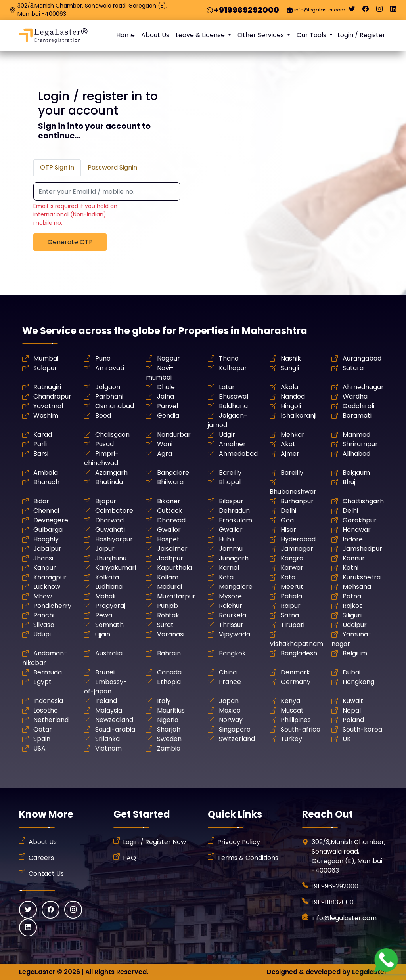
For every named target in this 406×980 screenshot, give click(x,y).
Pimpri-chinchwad (101, 458)
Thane (229, 358)
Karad (43, 435)
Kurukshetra (362, 577)
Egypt (42, 682)
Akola (289, 387)
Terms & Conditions (248, 858)
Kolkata (107, 577)
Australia (109, 653)
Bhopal (230, 482)
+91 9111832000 (332, 902)
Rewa (104, 615)
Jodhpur (170, 558)
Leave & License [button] (201, 35)
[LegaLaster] (53, 35)
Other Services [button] (261, 35)
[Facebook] (366, 11)
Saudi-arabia (115, 729)
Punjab (168, 606)
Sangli (290, 368)
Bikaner (169, 501)
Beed (103, 415)
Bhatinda (109, 482)
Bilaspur (231, 501)
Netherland (51, 720)
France (230, 682)
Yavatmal (48, 406)
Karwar (292, 568)
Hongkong (358, 682)
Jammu (231, 549)
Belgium (355, 653)
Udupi (42, 634)
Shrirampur (360, 444)
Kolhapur (233, 368)
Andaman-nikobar (45, 658)
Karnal (229, 568)
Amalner (232, 444)
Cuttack (170, 511)
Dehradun (234, 511)
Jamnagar (297, 549)
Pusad (104, 444)
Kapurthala (174, 568)
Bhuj (349, 482)
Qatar (43, 729)
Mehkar (293, 435)
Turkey (291, 739)
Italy (164, 701)
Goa (287, 520)
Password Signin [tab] (112, 167)
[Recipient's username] (107, 192)
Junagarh (234, 558)
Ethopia (169, 682)
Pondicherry (52, 606)
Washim (46, 415)
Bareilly (230, 473)
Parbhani (109, 396)
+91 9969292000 (334, 886)
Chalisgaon (112, 435)
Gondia (168, 415)
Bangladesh (299, 653)
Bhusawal (234, 396)
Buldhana (233, 406)
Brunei (105, 672)
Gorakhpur (360, 520)
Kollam (168, 577)
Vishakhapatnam (296, 644)
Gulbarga (48, 530)
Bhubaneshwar (293, 492)
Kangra (292, 558)
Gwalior (169, 530)
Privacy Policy (239, 842)
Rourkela (233, 615)
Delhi (288, 511)
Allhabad (356, 454)
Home (125, 35)
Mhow (43, 596)
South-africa (301, 729)
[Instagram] (379, 11)
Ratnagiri (47, 387)
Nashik (291, 358)
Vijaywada (235, 634)
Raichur (231, 606)
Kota (226, 577)
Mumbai (46, 358)
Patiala (291, 596)
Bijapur (106, 501)
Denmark (295, 672)
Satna (290, 615)
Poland (353, 720)
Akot (288, 444)
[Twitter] (352, 11)
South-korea (362, 729)
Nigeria (168, 720)
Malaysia (109, 710)
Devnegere (51, 520)
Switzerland (237, 739)
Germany (296, 682)
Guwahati (110, 530)
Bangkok (232, 653)
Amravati (110, 368)
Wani (165, 444)
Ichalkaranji (299, 415)
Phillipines (296, 720)
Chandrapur (52, 396)
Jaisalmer (172, 549)
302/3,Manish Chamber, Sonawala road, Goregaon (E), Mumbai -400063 (92, 10)
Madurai (169, 587)
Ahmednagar (363, 387)
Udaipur (355, 625)
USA (39, 748)
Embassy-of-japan (105, 687)
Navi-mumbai (160, 373)
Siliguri (352, 615)
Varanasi (171, 634)
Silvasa (44, 625)
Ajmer (290, 454)
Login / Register (361, 35)
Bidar (41, 501)
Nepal (352, 710)
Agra (165, 454)
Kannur (354, 558)
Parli (40, 444)
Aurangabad (362, 358)
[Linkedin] (393, 11)
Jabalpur (47, 549)
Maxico (230, 710)
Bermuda (48, 672)
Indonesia (48, 701)
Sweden (169, 739)
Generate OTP (70, 242)
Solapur (45, 368)
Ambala (46, 473)
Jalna (166, 396)
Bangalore (173, 473)
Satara (353, 368)
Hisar (288, 530)
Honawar (357, 530)
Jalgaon (108, 387)
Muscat (292, 710)
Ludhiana (109, 587)
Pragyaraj (110, 606)
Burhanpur (297, 501)
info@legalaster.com (320, 10)
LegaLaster (37, 972)
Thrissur (231, 625)
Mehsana (357, 587)
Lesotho (46, 710)
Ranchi (44, 615)
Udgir (227, 435)
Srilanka (107, 739)
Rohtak (168, 615)
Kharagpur (50, 577)
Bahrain (169, 653)
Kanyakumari (116, 568)
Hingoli (291, 406)
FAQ (129, 858)
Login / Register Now (154, 842)
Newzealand (114, 720)
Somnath (109, 625)
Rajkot (352, 606)
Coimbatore (114, 511)
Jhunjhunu (111, 558)
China (228, 672)
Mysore (230, 596)
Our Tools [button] (312, 35)
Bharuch (46, 482)
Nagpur (169, 358)
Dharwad (109, 520)
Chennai (46, 511)
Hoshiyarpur (114, 539)
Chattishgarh (363, 501)
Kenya (290, 701)
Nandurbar (174, 435)
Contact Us (46, 874)
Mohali (105, 596)
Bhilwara (170, 482)
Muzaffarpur (176, 596)
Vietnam (108, 748)
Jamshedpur (362, 549)
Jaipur (105, 549)
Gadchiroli (358, 406)
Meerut (292, 587)
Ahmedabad (238, 454)
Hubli (226, 539)
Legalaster (370, 972)
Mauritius (171, 710)
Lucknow (47, 587)
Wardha (355, 396)
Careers (41, 858)
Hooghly (46, 539)
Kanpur (45, 568)
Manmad (356, 435)
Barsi (41, 454)
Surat (165, 625)
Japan (229, 701)
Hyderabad (298, 539)
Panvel (168, 406)
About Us (155, 35)
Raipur (291, 606)
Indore (353, 539)
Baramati (357, 415)
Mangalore (236, 587)
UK (347, 739)
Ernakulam (236, 520)
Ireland (106, 701)
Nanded (293, 396)
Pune (103, 358)
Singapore (235, 729)
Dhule (166, 387)
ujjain (103, 634)
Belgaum (356, 473)
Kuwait (353, 701)
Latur (227, 387)
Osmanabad (115, 406)
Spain (42, 739)
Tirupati (293, 625)
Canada (169, 672)
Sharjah (169, 729)
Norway (231, 720)
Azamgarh (111, 473)
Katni (350, 568)
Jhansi (43, 558)
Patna (352, 596)
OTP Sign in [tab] (57, 167)
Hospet (168, 539)
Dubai (351, 672)
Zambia (169, 748)
